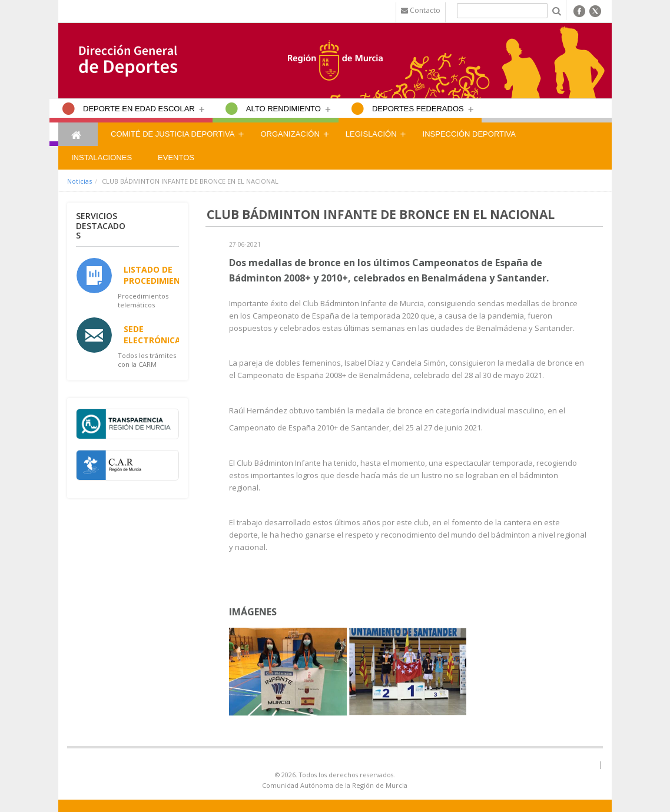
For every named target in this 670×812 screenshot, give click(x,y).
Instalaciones (102, 158)
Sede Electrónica (152, 334)
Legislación (371, 134)
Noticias (79, 181)
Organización (290, 134)
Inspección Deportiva (469, 134)
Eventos (176, 158)
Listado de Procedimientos (160, 275)
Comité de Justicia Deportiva (173, 134)
